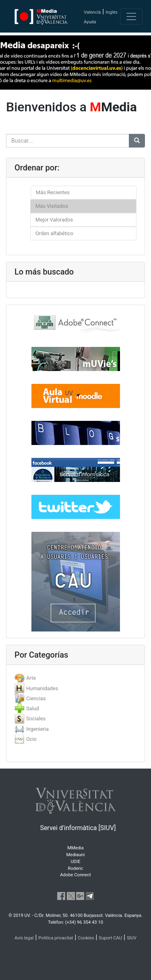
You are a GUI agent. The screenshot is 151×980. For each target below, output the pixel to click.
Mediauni (76, 855)
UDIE (76, 862)
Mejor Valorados (54, 220)
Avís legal (24, 938)
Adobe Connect (75, 875)
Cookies (86, 938)
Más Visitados (52, 206)
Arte (31, 678)
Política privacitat (56, 938)
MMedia (75, 848)
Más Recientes (53, 192)
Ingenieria (37, 729)
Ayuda (90, 22)
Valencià (92, 12)
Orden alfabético (54, 233)
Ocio (31, 739)
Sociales (36, 719)
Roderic (76, 868)
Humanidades (42, 688)
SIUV (132, 938)
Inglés (112, 12)
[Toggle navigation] (131, 16)
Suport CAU (110, 938)
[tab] (75, 678)
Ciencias (36, 698)
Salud (33, 708)
